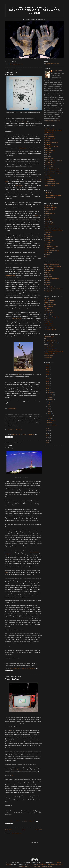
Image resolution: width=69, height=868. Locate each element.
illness (6, 573)
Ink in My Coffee (49, 307)
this (12, 775)
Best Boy (24, 122)
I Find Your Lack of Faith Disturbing (53, 351)
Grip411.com (48, 274)
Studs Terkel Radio (49, 240)
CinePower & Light (49, 270)
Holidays (8, 445)
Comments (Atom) (17, 833)
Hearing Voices (48, 220)
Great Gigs (47, 155)
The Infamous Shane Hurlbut (52, 183)
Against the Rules (49, 205)
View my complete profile (52, 121)
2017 (48, 383)
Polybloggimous (49, 321)
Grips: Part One (11, 72)
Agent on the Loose (49, 300)
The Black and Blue (49, 179)
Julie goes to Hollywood (51, 353)
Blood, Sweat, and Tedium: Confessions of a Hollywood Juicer (35, 10)
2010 (48, 435)
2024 (48, 367)
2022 (48, 372)
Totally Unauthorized (50, 185)
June (49, 407)
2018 (48, 381)
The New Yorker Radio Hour (52, 251)
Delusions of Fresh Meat (51, 341)
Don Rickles (23, 148)
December (50, 393)
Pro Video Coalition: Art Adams (52, 171)
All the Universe (48, 303)
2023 (48, 369)
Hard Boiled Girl (51, 198)
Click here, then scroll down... (16, 64)
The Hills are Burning (50, 181)
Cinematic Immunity (50, 138)
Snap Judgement (49, 236)
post (11, 731)
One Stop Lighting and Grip (51, 279)
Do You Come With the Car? (52, 343)
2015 (48, 388)
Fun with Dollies (19, 430)
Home (24, 830)
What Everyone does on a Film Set (53, 289)
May (49, 409)
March (49, 414)
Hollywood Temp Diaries (51, 349)
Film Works (47, 272)
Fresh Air (47, 218)
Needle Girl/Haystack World (52, 169)
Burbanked (49, 193)
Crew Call (47, 216)
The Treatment (48, 253)
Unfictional (47, 255)
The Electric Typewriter (50, 329)
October (50, 397)
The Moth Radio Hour (50, 248)
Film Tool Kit (48, 148)
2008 (48, 440)
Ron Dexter (47, 281)
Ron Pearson (48, 283)
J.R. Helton (47, 309)
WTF (46, 257)
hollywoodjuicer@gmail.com (52, 64)
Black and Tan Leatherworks (52, 264)
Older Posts (39, 830)
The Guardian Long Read (51, 246)
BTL (45, 339)
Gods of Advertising (49, 150)
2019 (48, 379)
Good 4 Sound (48, 153)
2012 (48, 431)
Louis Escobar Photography (52, 317)
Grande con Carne (49, 347)
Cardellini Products (49, 268)
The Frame (47, 244)
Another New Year (12, 679)
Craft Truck (47, 140)
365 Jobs (47, 298)
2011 (48, 433)
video (36, 215)
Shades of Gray (48, 323)
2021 (48, 374)
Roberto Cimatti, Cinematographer (53, 173)
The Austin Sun (48, 325)
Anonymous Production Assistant (53, 130)
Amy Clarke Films (49, 128)
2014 (48, 390)
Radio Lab (47, 234)
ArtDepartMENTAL (49, 132)
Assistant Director (17, 770)
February (50, 416)
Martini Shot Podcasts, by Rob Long (54, 230)
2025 (48, 365)
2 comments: (31, 434)
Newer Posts (8, 830)
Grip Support (48, 157)
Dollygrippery (48, 144)
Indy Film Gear (48, 277)
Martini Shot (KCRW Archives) (52, 228)
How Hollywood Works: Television (53, 161)
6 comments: (31, 821)
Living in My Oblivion (50, 167)
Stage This (47, 285)
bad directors (20, 185)
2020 (48, 376)
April (49, 411)
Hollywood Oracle (49, 159)
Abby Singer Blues (49, 337)
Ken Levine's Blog (49, 165)
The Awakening (12, 409)
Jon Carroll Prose (49, 313)
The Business (48, 242)
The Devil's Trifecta (49, 327)
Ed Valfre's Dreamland (50, 305)
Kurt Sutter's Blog (49, 355)
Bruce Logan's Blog (49, 136)
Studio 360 (47, 238)
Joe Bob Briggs (48, 311)
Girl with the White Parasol (54, 195)
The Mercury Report (50, 287)
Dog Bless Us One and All (51, 142)
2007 (48, 442)
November (50, 395)
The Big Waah (48, 177)
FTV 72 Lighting (49, 345)
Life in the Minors (49, 315)
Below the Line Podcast (50, 208)
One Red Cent (48, 357)
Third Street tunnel (16, 318)
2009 (48, 438)
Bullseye (47, 212)
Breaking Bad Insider (50, 210)
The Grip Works (48, 291)
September (51, 400)
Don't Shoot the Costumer (51, 146)
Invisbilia (47, 226)
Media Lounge (48, 319)
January (50, 418)
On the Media (48, 232)
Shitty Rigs (47, 175)
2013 (48, 428)
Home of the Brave (49, 224)
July (49, 404)
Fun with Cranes (11, 430)
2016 (48, 386)
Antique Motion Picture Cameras (53, 266)
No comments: (31, 668)
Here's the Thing (49, 222)
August (50, 402)
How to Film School (49, 163)
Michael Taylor (57, 71)
